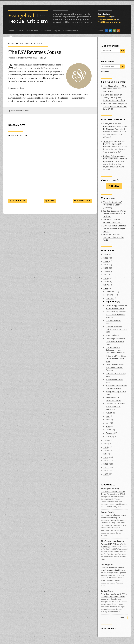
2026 (106, 255)
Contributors (32, 31)
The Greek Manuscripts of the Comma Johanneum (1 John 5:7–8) (115, 106)
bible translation (18, 111)
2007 (106, 467)
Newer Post (82, 201)
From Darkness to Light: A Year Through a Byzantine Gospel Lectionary (114, 596)
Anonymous (109, 124)
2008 (106, 464)
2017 (106, 285)
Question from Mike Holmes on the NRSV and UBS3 (116, 329)
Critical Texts (107, 591)
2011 (106, 454)
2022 (106, 268)
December (111, 292)
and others (115, 22)
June (108, 420)
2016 (106, 288)
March (109, 430)
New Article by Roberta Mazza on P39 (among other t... (116, 314)
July (108, 416)
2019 (106, 278)
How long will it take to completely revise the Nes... (116, 341)
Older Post (18, 201)
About (20, 31)
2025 (106, 258)
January (109, 436)
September (111, 302)
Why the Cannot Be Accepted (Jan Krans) (115, 228)
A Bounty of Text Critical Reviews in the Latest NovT (116, 359)
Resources (46, 31)
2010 (106, 457)
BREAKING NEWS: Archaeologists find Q (113, 221)
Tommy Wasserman (107, 19)
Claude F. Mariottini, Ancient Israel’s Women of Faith (113, 569)
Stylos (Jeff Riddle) (110, 489)
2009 (106, 461)
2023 (106, 265)
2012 (106, 450)
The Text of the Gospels (112, 541)
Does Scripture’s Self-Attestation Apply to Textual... (115, 367)
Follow (114, 186)
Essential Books (71, 31)
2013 (106, 447)
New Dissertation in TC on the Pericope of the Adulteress (115, 89)
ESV (27, 111)
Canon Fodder (108, 512)
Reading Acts (107, 565)
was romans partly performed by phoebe (115, 126)
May (108, 423)
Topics (57, 31)
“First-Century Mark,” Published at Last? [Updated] (112, 205)
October (110, 298)
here (57, 95)
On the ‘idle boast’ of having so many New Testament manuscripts (114, 98)
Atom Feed (105, 71)
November (111, 295)
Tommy (107, 141)
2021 (106, 271)
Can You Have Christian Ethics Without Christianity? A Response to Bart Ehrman (113, 518)
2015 (106, 440)
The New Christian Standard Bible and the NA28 (113, 237)
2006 (106, 471)
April (108, 426)
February (110, 433)
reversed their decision (32, 71)
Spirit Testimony (113, 335)
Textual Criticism (28, 18)
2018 (106, 282)
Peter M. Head (104, 17)
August (109, 413)
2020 (106, 275)
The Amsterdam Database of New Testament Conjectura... (116, 350)
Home (11, 31)
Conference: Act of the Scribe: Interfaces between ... (115, 406)
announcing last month (28, 65)
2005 (106, 474)
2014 (106, 444)
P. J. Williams (103, 22)
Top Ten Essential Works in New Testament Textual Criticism (115, 214)
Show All (123, 618)
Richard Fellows (110, 156)
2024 (106, 261)
